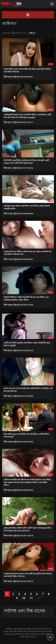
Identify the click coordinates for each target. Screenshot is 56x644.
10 (24, 598)
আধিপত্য (32, 33)
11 (31, 598)
